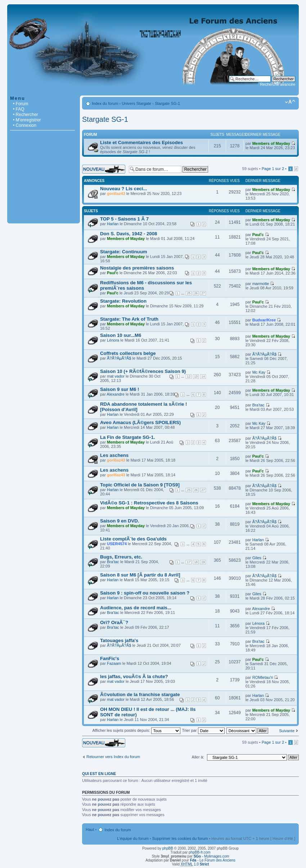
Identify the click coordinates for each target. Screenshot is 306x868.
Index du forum (105, 103)
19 (203, 562)
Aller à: (198, 757)
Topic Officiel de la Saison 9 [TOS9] (140, 485)
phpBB (168, 848)
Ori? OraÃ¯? (114, 622)
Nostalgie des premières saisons (137, 268)
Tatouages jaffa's (119, 640)
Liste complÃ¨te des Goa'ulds (133, 539)
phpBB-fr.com (200, 852)
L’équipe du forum (133, 838)
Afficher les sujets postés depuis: (136, 730)
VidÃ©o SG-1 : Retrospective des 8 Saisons (149, 503)
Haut (90, 829)
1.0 (195, 864)
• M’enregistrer (27, 120)
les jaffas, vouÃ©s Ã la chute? (134, 676)
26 (196, 293)
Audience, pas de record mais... (136, 608)
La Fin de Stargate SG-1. (127, 437)
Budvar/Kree (264, 320)
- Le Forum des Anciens (213, 860)
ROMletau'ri (263, 677)
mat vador (116, 376)
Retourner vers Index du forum (113, 757)
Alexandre (116, 394)
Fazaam (114, 663)
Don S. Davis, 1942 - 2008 (129, 234)
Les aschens (114, 455)
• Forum (21, 104)
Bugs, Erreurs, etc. (121, 557)
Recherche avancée (278, 84)
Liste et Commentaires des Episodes (141, 143)
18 (196, 562)
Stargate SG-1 (167, 103)
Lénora (113, 340)
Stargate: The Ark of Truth (129, 319)
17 (189, 562)
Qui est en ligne (99, 774)
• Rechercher (26, 115)
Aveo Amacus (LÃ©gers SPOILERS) (140, 422)
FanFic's (110, 658)
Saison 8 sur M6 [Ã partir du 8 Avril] (140, 575)
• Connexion (25, 125)
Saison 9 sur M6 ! (120, 389)
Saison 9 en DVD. (120, 521)
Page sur (273, 169)
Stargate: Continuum (123, 252)
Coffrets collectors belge (128, 353)
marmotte (261, 284)
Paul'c (258, 235)
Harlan (113, 224)
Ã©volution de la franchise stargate (140, 695)
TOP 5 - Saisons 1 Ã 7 (124, 219)
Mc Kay (259, 372)
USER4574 (117, 544)
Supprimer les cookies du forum (180, 838)
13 (196, 377)
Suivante (287, 731)
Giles (257, 558)
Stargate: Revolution (123, 301)
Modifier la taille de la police (290, 102)
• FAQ (19, 109)
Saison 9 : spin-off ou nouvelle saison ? (145, 593)
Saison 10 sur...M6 (121, 335)
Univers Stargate (136, 103)
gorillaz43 (116, 193)
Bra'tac (258, 405)
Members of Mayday (271, 143)
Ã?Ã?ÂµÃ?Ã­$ (119, 358)
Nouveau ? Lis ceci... (123, 189)
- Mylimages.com (211, 856)
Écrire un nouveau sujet (104, 169)
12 (189, 377)
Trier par (203, 730)
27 (203, 293)
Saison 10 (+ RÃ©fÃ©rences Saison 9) (143, 371)
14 (203, 377)
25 (189, 293)
